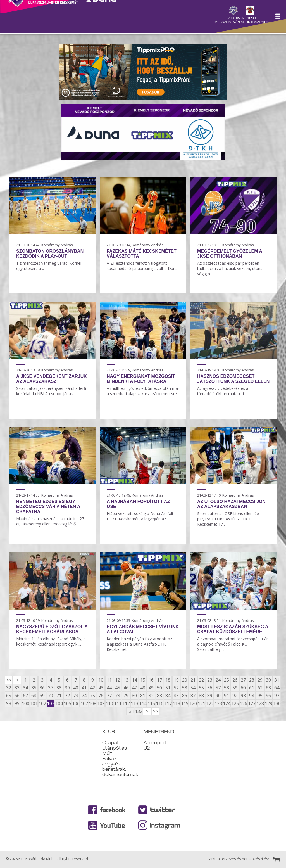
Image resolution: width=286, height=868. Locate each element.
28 (252, 680)
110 (109, 703)
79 (126, 696)
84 (168, 696)
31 (277, 680)
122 (210, 703)
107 (84, 703)
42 (92, 688)
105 (67, 703)
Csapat (110, 743)
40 (76, 688)
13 (126, 680)
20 (185, 680)
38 (59, 688)
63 (268, 688)
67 (25, 696)
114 (143, 703)
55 (201, 688)
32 (9, 688)
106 (76, 703)
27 (243, 680)
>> (155, 711)
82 (151, 696)
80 (134, 696)
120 (193, 703)
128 (260, 703)
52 (176, 688)
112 (126, 703)
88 (201, 696)
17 (159, 680)
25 (227, 680)
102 (42, 703)
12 (118, 680)
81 (143, 696)
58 (227, 688)
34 (25, 688)
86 (185, 696)
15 (143, 680)
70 (51, 696)
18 (168, 680)
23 (210, 680)
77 (109, 696)
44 (109, 688)
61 (252, 688)
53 (185, 688)
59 (235, 688)
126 (243, 703)
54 (193, 688)
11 (109, 680)
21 (193, 680)
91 (227, 696)
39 (67, 688)
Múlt (107, 753)
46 (126, 688)
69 (42, 696)
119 (185, 703)
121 (201, 703)
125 (235, 703)
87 (193, 696)
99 (17, 703)
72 (67, 696)
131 (130, 711)
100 (25, 703)
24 (218, 680)
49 (151, 688)
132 (139, 711)
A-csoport (155, 743)
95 (260, 696)
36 (42, 688)
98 (9, 703)
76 (101, 696)
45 (118, 688)
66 (17, 696)
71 (59, 696)
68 (34, 696)
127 (252, 703)
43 (101, 688)
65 (9, 696)
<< (9, 680)
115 (151, 703)
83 (159, 696)
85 (176, 696)
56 (210, 688)
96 (268, 696)
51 (168, 688)
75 (92, 696)
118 (176, 703)
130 (277, 703)
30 (268, 680)
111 (118, 703)
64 (277, 688)
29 (260, 680)
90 (218, 696)
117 (168, 703)
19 (176, 680)
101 (34, 703)
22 (201, 680)
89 (210, 696)
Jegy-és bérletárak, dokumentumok (120, 769)
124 (227, 703)
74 (84, 696)
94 (252, 696)
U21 (148, 748)
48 (143, 688)
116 (159, 703)
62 (260, 688)
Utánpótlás (115, 748)
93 (243, 696)
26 (235, 680)
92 (235, 696)
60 (243, 688)
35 (34, 688)
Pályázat (112, 759)
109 (101, 703)
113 (134, 703)
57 (218, 688)
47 (134, 688)
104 (59, 703)
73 (76, 696)
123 (218, 703)
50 (159, 688)
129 (268, 703)
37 (51, 688)
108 (92, 703)
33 (17, 688)
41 (84, 688)
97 (277, 696)
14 (134, 680)
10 (101, 680)
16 (151, 680)
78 (118, 696)
